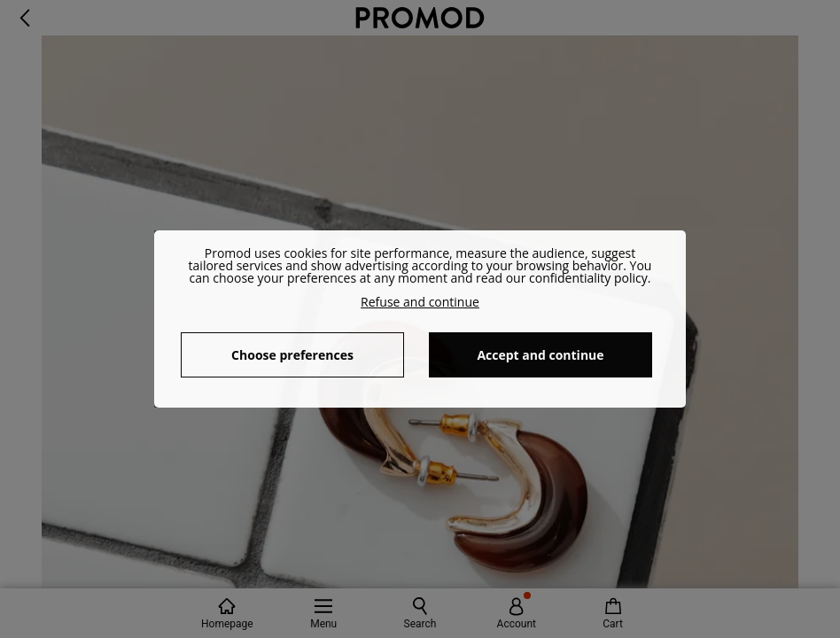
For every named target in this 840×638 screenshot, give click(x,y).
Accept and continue (540, 355)
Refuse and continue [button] (420, 302)
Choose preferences (292, 355)
